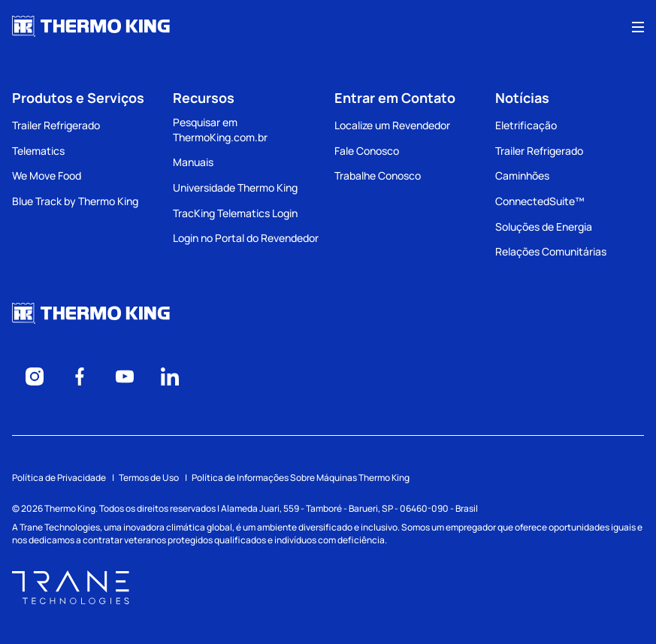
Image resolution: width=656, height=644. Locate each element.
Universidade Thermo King (235, 187)
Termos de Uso (149, 478)
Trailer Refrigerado (56, 125)
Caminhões (522, 175)
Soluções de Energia (544, 227)
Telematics (38, 151)
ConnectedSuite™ (540, 201)
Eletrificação (526, 125)
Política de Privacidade (59, 478)
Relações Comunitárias (551, 251)
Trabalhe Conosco (378, 175)
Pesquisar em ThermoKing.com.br (220, 130)
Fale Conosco (367, 151)
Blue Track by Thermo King (75, 201)
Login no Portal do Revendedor (246, 238)
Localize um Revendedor (392, 125)
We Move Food (47, 175)
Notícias (522, 98)
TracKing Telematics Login (235, 213)
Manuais (193, 162)
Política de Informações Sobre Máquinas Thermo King (301, 478)
